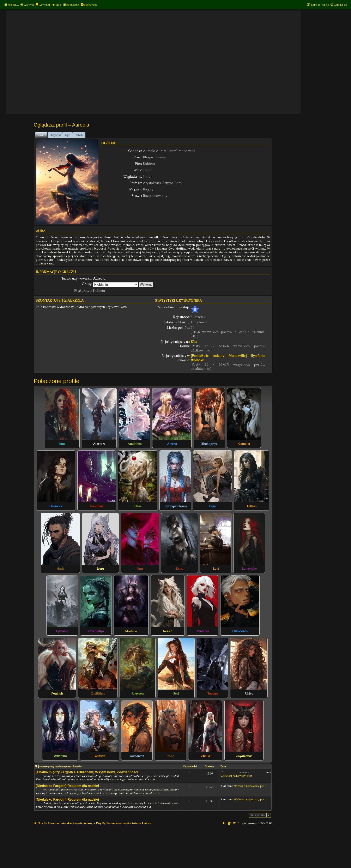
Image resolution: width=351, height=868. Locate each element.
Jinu (140, 569)
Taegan (213, 693)
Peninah (57, 693)
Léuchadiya (96, 631)
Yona (171, 756)
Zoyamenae (244, 756)
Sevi (176, 693)
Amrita (172, 444)
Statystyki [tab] (55, 135)
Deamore (56, 506)
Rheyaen (138, 693)
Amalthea (135, 444)
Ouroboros (240, 631)
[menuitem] (27, 5)
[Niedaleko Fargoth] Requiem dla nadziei (67, 786)
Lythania (62, 631)
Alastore (99, 444)
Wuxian (100, 756)
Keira (180, 569)
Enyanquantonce (175, 506)
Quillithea (98, 693)
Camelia (244, 444)
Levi (216, 569)
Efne (194, 342)
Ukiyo (249, 693)
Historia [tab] (79, 135)
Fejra (213, 506)
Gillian (252, 506)
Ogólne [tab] (41, 135)
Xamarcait (137, 756)
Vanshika (60, 756)
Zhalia (205, 756)
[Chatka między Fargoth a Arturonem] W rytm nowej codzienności (87, 772)
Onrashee (203, 631)
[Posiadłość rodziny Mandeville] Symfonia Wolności (228, 358)
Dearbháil (97, 506)
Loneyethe (249, 569)
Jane (62, 444)
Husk (60, 569)
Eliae (138, 506)
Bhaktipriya (209, 444)
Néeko (168, 631)
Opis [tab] (68, 135)
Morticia (131, 631)
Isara (100, 569)
